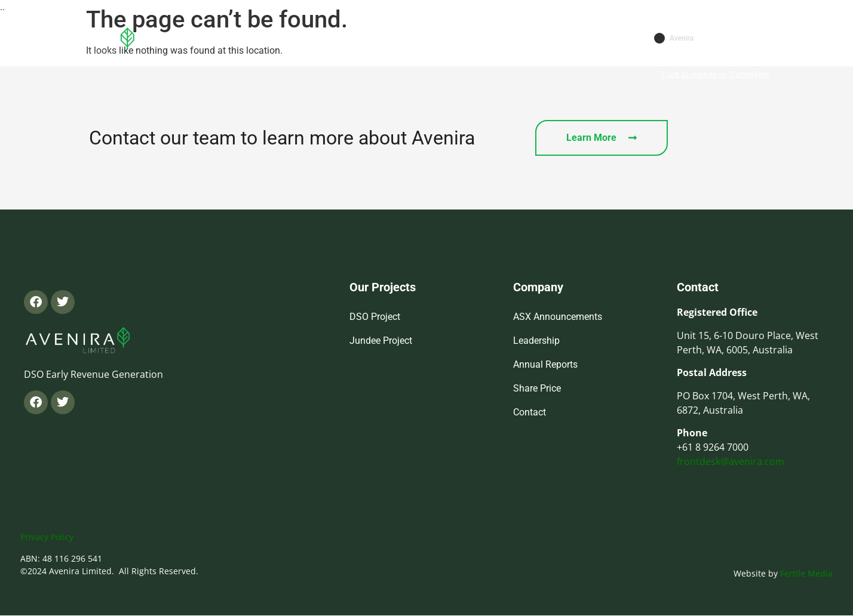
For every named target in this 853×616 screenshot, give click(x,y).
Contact (518, 40)
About (312, 40)
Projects (378, 40)
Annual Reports (545, 364)
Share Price (537, 388)
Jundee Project (381, 341)
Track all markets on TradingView (715, 75)
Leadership (536, 341)
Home (256, 40)
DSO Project (375, 317)
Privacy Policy (47, 537)
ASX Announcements (558, 317)
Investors (451, 40)
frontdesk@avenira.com (731, 461)
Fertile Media (806, 573)
